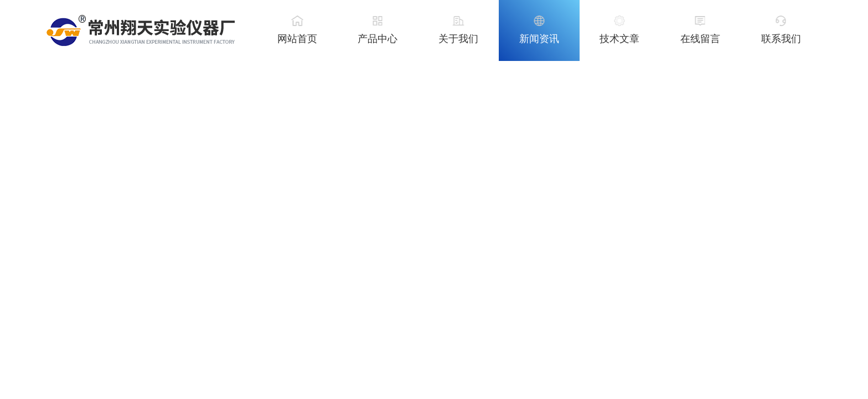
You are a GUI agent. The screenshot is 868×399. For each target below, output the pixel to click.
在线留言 (700, 39)
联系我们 (781, 39)
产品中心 (378, 39)
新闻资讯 (539, 39)
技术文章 (619, 39)
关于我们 (458, 39)
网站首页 (297, 39)
